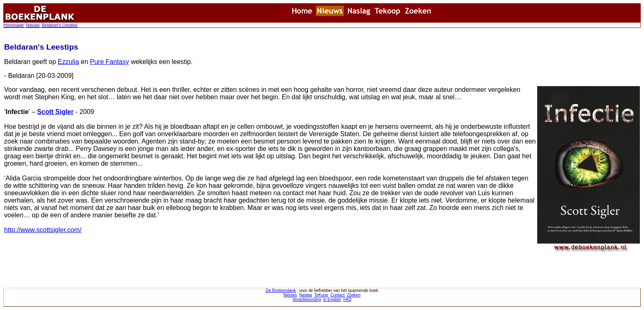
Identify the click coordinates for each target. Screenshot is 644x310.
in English (332, 300)
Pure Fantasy (109, 62)
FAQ (347, 300)
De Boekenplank (281, 291)
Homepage (14, 25)
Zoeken (354, 295)
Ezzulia (69, 62)
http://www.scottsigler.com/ (43, 230)
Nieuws (33, 25)
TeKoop (321, 295)
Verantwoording (307, 300)
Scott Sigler (55, 112)
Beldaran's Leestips (60, 25)
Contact (337, 295)
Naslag (305, 295)
